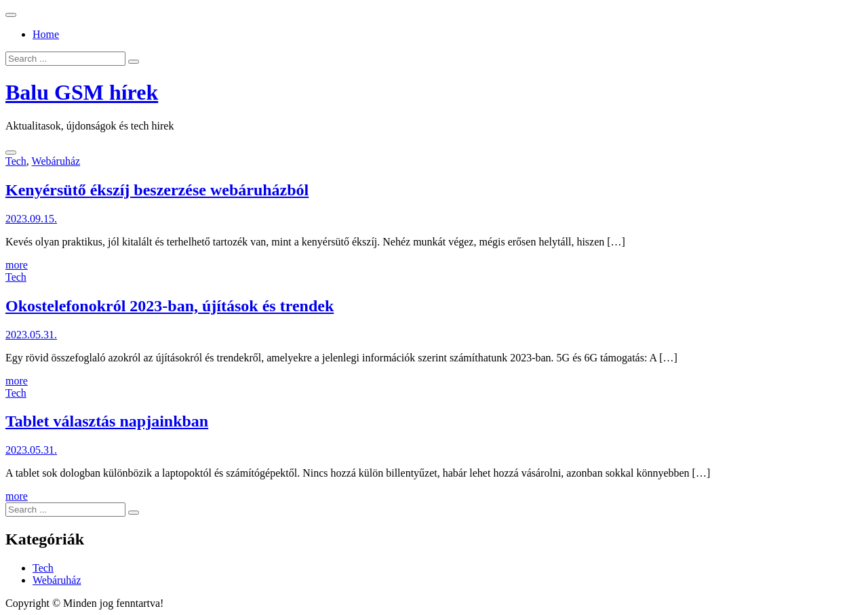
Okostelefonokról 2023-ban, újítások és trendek (170, 306)
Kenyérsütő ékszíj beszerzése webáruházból (157, 190)
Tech (16, 161)
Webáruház (56, 161)
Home (46, 34)
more (17, 265)
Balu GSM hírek (82, 92)
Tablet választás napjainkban (107, 421)
